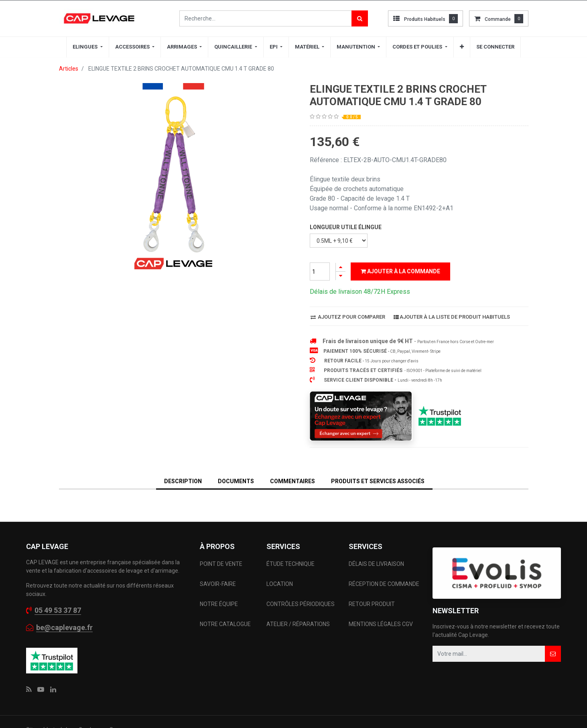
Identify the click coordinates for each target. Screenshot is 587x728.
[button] (462, 47)
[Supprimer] (341, 276)
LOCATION (280, 584)
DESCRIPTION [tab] (183, 481)
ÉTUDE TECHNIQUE (291, 564)
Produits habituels (425, 19)
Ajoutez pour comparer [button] (348, 317)
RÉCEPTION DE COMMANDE (384, 584)
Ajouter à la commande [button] (400, 271)
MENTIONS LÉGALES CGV (381, 624)
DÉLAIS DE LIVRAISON (377, 564)
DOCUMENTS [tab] (236, 481)
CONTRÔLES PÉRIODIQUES (301, 604)
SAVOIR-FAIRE (218, 584)
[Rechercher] (360, 18)
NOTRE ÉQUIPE (219, 604)
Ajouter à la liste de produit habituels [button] (452, 317)
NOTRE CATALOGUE (225, 624)
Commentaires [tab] (292, 481)
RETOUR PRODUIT (372, 604)
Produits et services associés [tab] (378, 481)
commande (498, 19)
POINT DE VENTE (221, 564)
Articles (69, 69)
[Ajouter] (341, 267)
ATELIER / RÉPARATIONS (298, 624)
